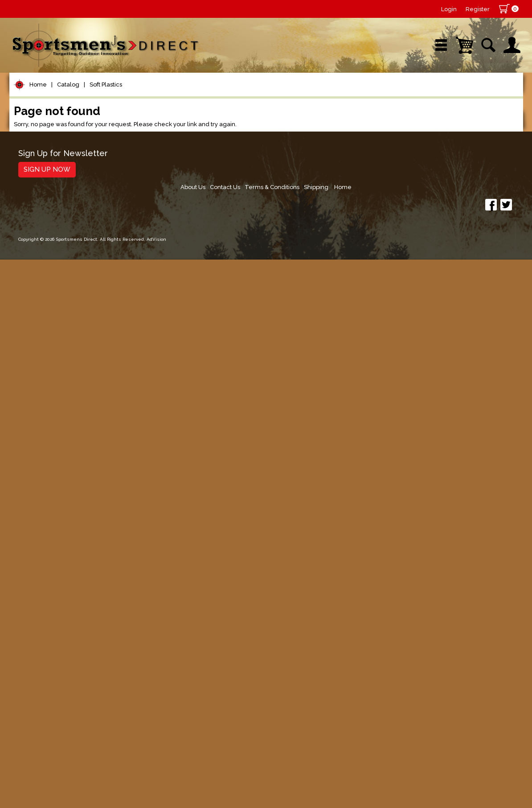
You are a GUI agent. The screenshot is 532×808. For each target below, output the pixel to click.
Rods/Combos (47, 185)
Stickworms (47, 372)
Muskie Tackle (45, 526)
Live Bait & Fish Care (58, 560)
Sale (331, 96)
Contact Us (382, 736)
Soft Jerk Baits (51, 395)
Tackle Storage (47, 577)
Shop (43, 96)
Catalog (68, 124)
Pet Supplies (43, 151)
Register (478, 9)
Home (38, 124)
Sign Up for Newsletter (63, 733)
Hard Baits (38, 303)
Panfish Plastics (53, 337)
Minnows (42, 348)
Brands (191, 96)
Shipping (478, 736)
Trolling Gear (43, 678)
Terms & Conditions (432, 736)
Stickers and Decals (56, 662)
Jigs (26, 467)
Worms (39, 360)
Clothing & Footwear (58, 594)
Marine (31, 611)
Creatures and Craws (62, 418)
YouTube (482, 96)
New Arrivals (116, 96)
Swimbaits (44, 383)
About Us (348, 736)
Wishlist (403, 96)
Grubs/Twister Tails (60, 406)
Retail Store (263, 96)
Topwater (37, 287)
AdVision (156, 792)
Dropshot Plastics (57, 453)
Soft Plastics (106, 124)
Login (449, 9)
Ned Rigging (48, 441)
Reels (30, 168)
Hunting (33, 628)
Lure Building (44, 270)
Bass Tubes (47, 430)
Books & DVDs (45, 645)
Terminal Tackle (48, 253)
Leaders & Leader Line (63, 219)
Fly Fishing (39, 543)
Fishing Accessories (56, 695)
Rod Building (42, 202)
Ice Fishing (39, 509)
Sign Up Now (47, 749)
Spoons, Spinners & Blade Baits (67, 488)
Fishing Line (41, 236)
